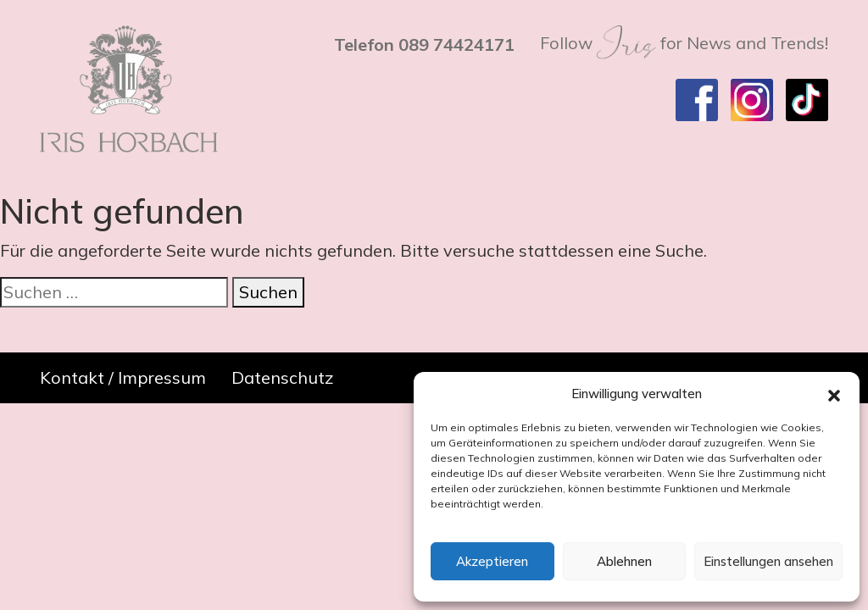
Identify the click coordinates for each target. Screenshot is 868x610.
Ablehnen (624, 561)
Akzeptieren (492, 561)
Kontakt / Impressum (123, 377)
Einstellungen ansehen (768, 561)
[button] (834, 394)
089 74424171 (456, 44)
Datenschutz (283, 377)
